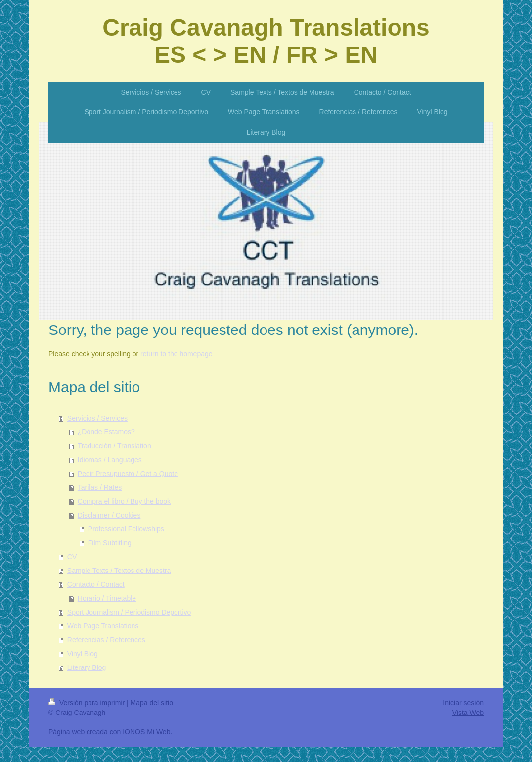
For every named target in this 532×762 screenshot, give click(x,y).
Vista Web (468, 713)
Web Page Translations (103, 626)
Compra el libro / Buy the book (124, 501)
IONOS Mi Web (146, 732)
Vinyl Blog (83, 654)
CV (72, 557)
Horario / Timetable (107, 598)
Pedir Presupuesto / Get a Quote (128, 474)
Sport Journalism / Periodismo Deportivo (129, 612)
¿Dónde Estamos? (106, 432)
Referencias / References (106, 640)
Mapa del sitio (152, 703)
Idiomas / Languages (110, 460)
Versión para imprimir (88, 703)
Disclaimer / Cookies (109, 515)
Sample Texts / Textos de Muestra (119, 571)
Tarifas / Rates (100, 487)
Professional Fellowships (126, 529)
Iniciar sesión (463, 703)
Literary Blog (87, 667)
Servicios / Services (97, 418)
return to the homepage (177, 354)
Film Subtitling (110, 543)
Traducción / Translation (114, 446)
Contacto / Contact (96, 584)
